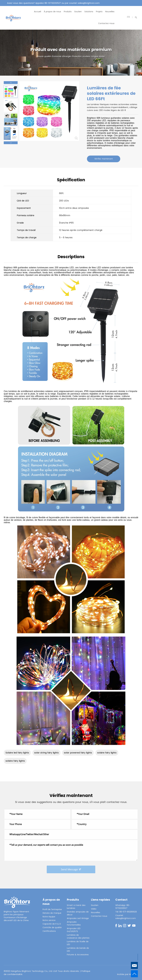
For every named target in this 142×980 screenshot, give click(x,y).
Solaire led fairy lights (17, 753)
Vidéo (94, 909)
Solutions (89, 12)
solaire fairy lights (107, 753)
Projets (99, 12)
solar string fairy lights (46, 753)
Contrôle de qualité (52, 927)
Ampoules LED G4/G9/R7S (74, 930)
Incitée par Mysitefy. (128, 974)
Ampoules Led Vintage (78, 918)
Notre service (49, 920)
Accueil (38, 12)
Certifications (49, 931)
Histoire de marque (52, 913)
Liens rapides (100, 900)
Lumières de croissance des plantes (78, 936)
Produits (68, 12)
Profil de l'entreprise (52, 909)
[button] (11, 83)
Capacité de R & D (52, 924)
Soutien (78, 12)
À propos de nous (52, 12)
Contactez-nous (106, 23)
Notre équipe (49, 917)
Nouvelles (110, 12)
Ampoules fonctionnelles (74, 923)
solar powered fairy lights (78, 753)
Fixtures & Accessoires (78, 955)
